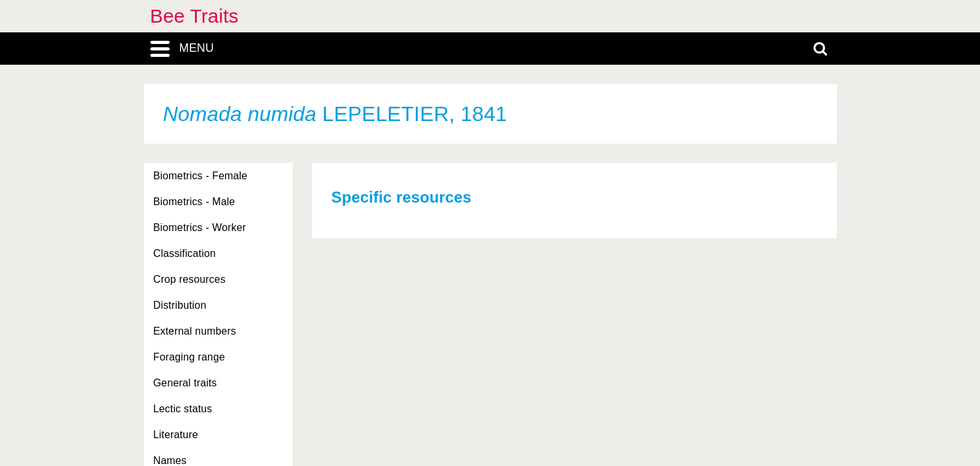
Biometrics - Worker (200, 227)
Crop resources (190, 279)
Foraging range (189, 357)
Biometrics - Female (200, 176)
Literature (176, 435)
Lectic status (183, 409)
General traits (185, 383)
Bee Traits (195, 16)
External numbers (195, 331)
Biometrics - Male (194, 202)
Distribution (180, 305)
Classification (185, 253)
